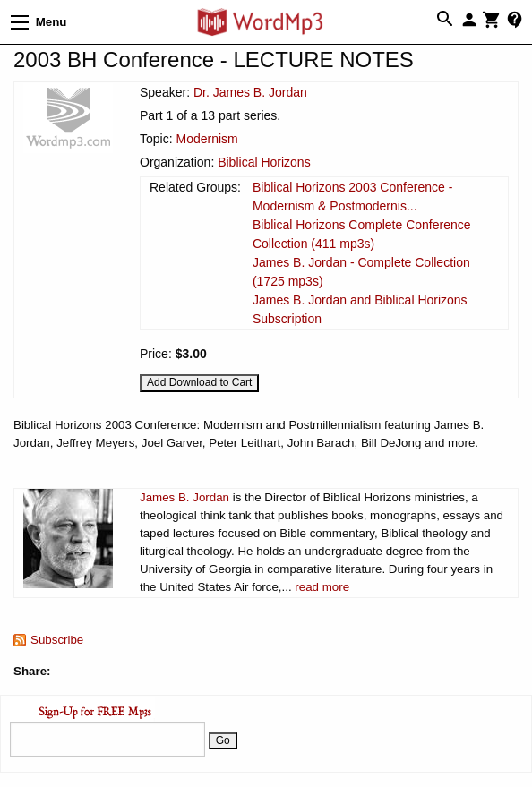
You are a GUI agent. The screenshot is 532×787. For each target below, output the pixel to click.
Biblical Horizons (264, 162)
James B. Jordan (184, 497)
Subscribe (57, 640)
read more (322, 587)
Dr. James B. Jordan (250, 92)
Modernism (206, 139)
